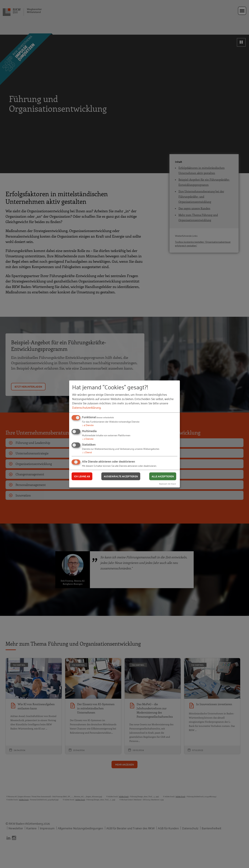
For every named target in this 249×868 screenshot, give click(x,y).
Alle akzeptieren (163, 476)
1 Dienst (87, 452)
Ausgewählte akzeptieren (121, 476)
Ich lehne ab (82, 476)
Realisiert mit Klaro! (168, 483)
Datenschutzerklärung (86, 407)
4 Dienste (88, 425)
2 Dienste (88, 439)
